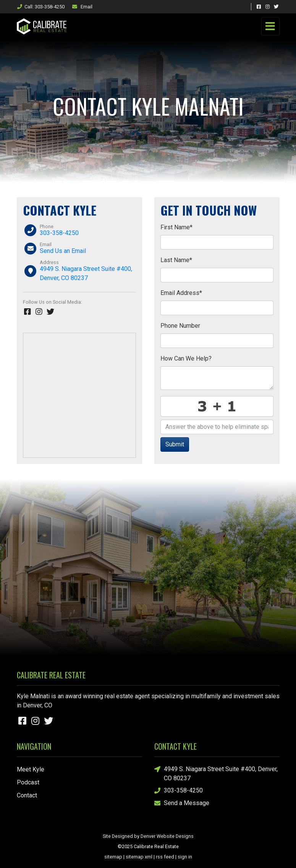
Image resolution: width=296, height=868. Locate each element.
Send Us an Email (63, 251)
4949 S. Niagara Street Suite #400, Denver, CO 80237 (216, 773)
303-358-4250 (59, 233)
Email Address (181, 293)
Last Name (176, 260)
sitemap (113, 857)
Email (82, 7)
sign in (185, 857)
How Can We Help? (186, 358)
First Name (176, 227)
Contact (27, 795)
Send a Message (182, 803)
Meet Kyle (31, 769)
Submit (175, 444)
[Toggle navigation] (270, 26)
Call (41, 7)
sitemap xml (139, 857)
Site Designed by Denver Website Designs (148, 836)
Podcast (28, 782)
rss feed (165, 857)
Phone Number (180, 326)
